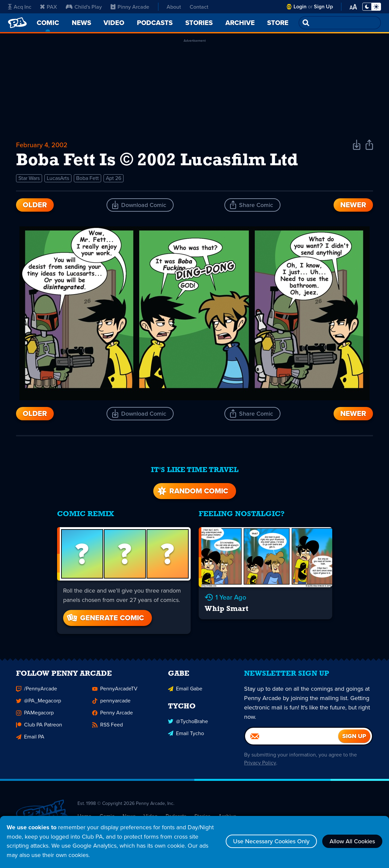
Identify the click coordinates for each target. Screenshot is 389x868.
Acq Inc (20, 7)
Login (300, 7)
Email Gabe (185, 692)
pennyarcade (111, 704)
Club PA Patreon (39, 728)
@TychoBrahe (188, 724)
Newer (353, 205)
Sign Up (323, 7)
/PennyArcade (37, 692)
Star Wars (29, 178)
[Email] (292, 739)
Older (35, 205)
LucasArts (58, 178)
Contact (199, 7)
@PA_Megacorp (39, 704)
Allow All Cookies (352, 841)
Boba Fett (88, 178)
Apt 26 (114, 178)
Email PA (30, 740)
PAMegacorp (35, 716)
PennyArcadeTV (115, 692)
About (174, 7)
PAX (49, 7)
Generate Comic (105, 618)
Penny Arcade (113, 716)
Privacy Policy (260, 766)
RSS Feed (108, 728)
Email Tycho (186, 736)
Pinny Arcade (130, 7)
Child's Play (84, 7)
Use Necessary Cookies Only (271, 841)
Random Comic (192, 491)
